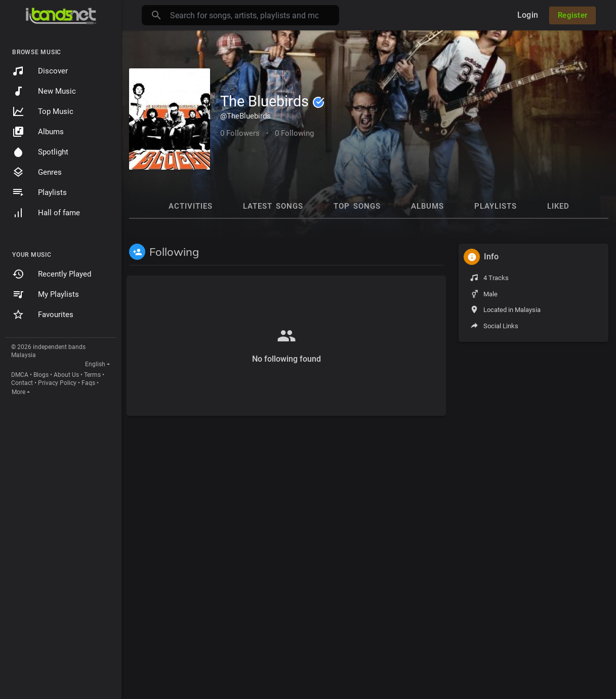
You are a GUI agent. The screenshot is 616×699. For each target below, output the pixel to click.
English (95, 364)
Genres (37, 172)
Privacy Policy (57, 383)
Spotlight (40, 152)
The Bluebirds (272, 101)
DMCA (20, 375)
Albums (38, 132)
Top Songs (357, 206)
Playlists (39, 192)
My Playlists (46, 294)
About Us (66, 375)
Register (572, 15)
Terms (92, 375)
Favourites (43, 315)
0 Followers (240, 133)
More (18, 392)
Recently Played (52, 274)
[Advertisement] (533, 501)
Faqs (88, 383)
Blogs (41, 375)
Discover (40, 71)
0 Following (294, 133)
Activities (191, 206)
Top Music (43, 111)
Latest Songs (273, 206)
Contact (22, 383)
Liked (558, 206)
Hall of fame (46, 213)
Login (528, 15)
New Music (44, 91)
